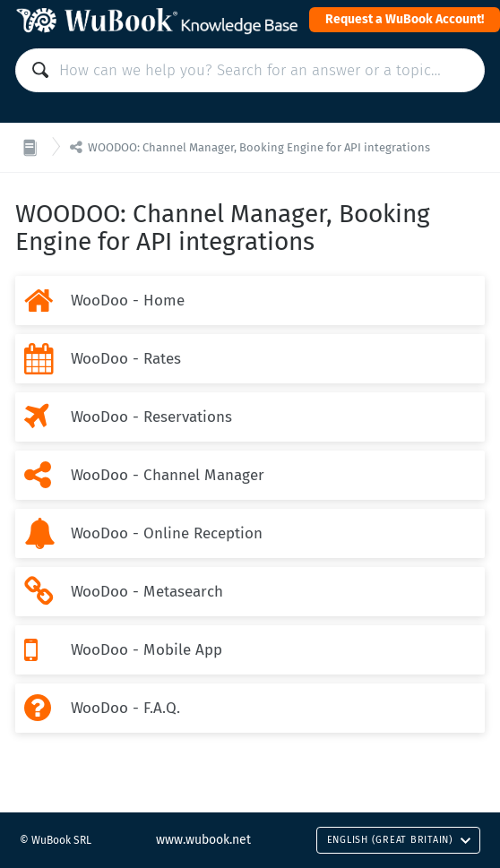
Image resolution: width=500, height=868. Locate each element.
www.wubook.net (203, 840)
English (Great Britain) (399, 840)
